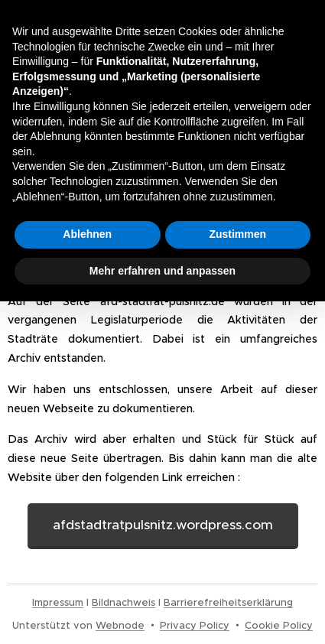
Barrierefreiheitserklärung (228, 602)
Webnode (120, 625)
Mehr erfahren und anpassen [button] (162, 271)
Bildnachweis (123, 602)
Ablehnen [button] (87, 234)
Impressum (58, 602)
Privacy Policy (195, 625)
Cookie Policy (279, 625)
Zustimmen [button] (237, 234)
